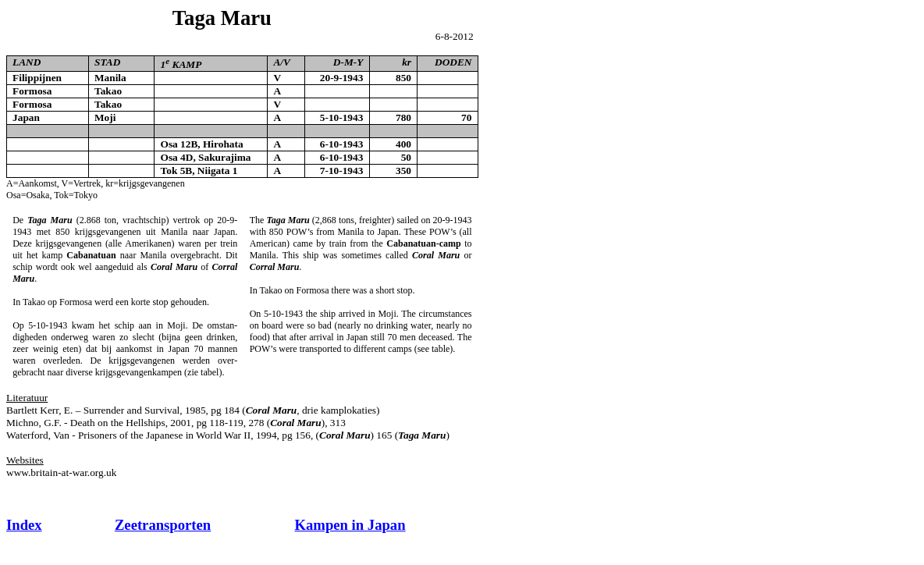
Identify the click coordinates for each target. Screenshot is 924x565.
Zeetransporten (163, 525)
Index (24, 525)
